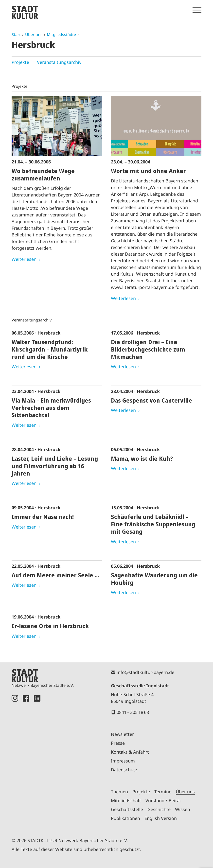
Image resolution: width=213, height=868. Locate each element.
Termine (163, 792)
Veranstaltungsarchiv (59, 62)
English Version (161, 818)
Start (16, 35)
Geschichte (159, 809)
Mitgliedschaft (126, 800)
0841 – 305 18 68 (133, 712)
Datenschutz (124, 770)
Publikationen (125, 818)
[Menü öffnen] (197, 10)
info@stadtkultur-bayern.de (145, 672)
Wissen (183, 809)
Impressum (123, 761)
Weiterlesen (24, 259)
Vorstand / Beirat (163, 800)
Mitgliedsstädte (61, 35)
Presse (118, 743)
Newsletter (122, 734)
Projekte (20, 62)
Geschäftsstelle (127, 809)
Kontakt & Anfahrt (130, 752)
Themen (119, 792)
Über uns (34, 35)
